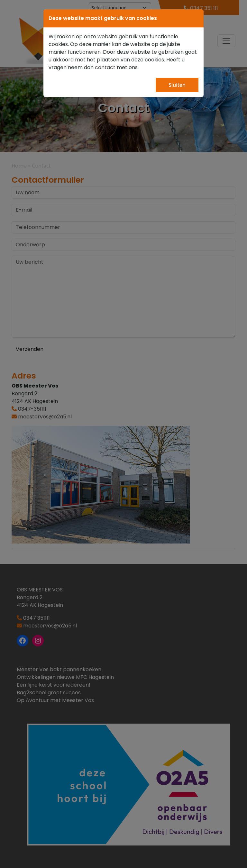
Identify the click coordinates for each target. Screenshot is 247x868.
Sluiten (177, 85)
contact (105, 67)
